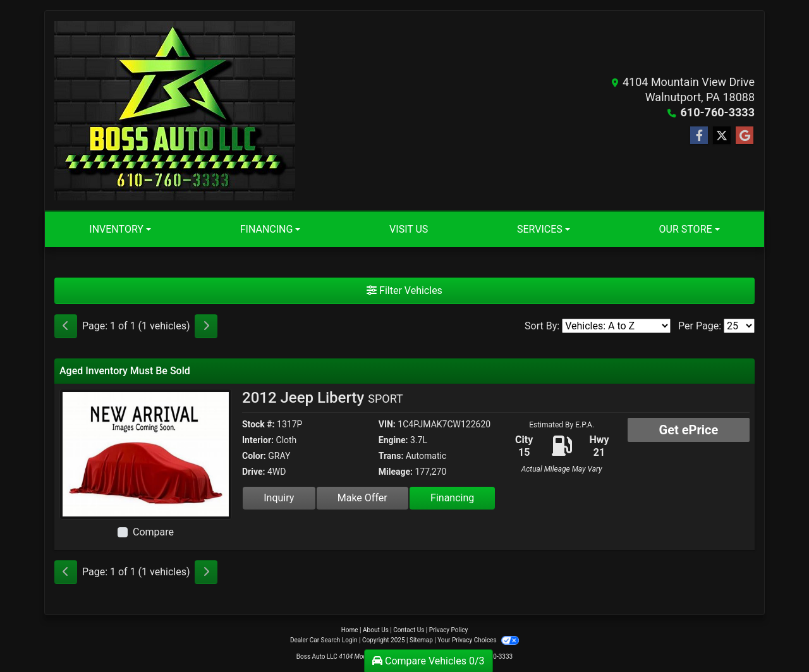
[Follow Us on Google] (745, 136)
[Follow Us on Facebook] (699, 136)
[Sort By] (616, 326)
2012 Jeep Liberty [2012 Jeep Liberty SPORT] (323, 398)
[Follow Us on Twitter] (722, 136)
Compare (153, 532)
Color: (254, 456)
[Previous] (66, 326)
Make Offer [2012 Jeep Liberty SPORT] (362, 498)
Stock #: (259, 424)
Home (350, 630)
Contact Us (409, 630)
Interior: (258, 440)
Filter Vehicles (404, 290)
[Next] (206, 326)
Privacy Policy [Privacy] (449, 630)
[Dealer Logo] (175, 111)
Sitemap (421, 640)
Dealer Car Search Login (324, 640)
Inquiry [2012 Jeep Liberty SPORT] (279, 498)
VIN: (387, 424)
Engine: (393, 440)
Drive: (253, 472)
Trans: (391, 456)
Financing (452, 498)
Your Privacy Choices (478, 640)
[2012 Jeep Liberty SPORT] (146, 454)
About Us (376, 630)
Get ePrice (689, 430)
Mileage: (396, 472)
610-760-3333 (718, 112)
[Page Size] (739, 326)
